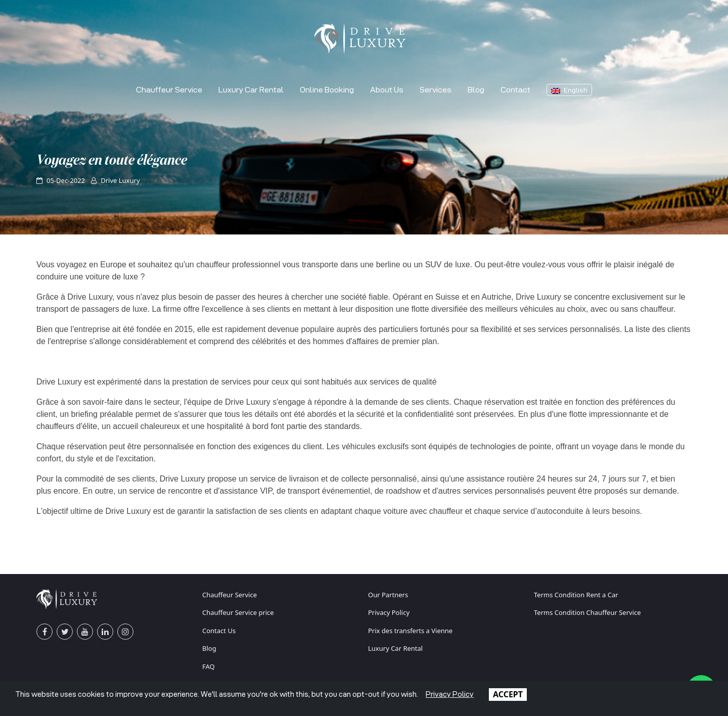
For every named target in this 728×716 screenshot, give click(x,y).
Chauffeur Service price (238, 612)
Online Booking (327, 90)
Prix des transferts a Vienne (410, 631)
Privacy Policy (389, 612)
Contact (515, 90)
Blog (476, 90)
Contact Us (219, 631)
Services (436, 90)
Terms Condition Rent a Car (576, 595)
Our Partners (388, 595)
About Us (387, 90)
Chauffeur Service (169, 90)
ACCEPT (508, 694)
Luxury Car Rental (251, 90)
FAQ (209, 666)
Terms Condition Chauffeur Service (587, 612)
